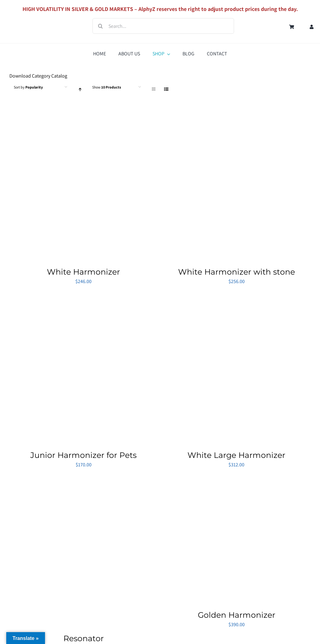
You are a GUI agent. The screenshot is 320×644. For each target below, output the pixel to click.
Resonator (84, 638)
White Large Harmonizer (236, 455)
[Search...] (163, 26)
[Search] (100, 26)
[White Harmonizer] (84, 117)
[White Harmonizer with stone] (237, 117)
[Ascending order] (80, 89)
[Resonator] (84, 483)
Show (107, 87)
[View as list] (166, 89)
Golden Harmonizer (237, 615)
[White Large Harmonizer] (237, 300)
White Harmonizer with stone (237, 272)
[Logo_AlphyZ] (31, 20)
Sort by (28, 87)
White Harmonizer (83, 272)
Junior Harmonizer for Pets (83, 455)
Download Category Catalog (38, 76)
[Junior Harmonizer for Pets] (84, 300)
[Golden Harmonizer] (225, 483)
